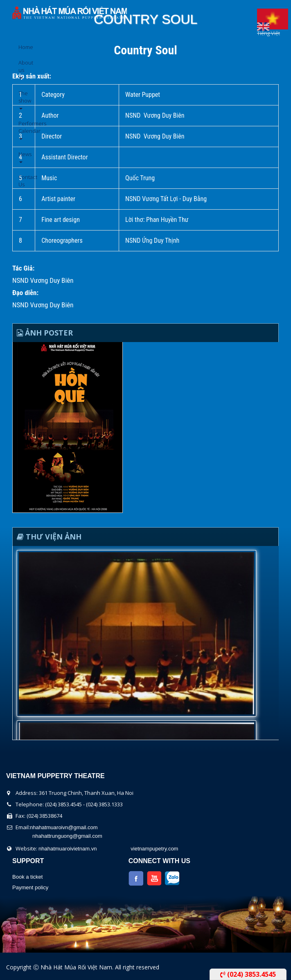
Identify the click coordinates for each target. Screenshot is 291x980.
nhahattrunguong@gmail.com (67, 836)
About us (21, 69)
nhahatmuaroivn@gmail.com (64, 827)
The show (21, 100)
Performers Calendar (21, 130)
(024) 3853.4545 (248, 974)
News (21, 157)
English (263, 25)
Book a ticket (27, 877)
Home (21, 47)
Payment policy (30, 887)
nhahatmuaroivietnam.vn (68, 849)
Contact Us (21, 181)
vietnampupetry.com (154, 849)
